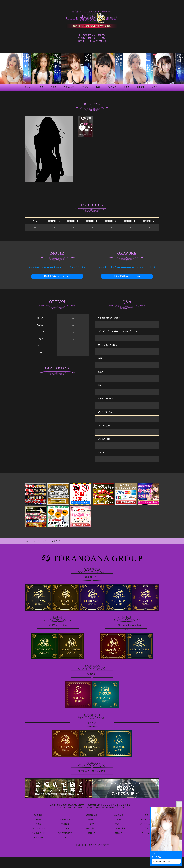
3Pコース (65, 828)
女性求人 (92, 832)
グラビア (92, 819)
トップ (65, 815)
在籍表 (38, 819)
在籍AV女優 (65, 819)
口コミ (65, 837)
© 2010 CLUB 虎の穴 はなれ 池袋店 (92, 845)
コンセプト (119, 815)
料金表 (38, 824)
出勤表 (146, 815)
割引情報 (65, 824)
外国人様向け (92, 828)
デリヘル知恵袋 (119, 828)
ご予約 (92, 824)
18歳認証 (38, 815)
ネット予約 (38, 837)
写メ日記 (146, 832)
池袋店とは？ (92, 815)
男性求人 (119, 832)
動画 (119, 819)
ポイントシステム (38, 828)
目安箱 (146, 828)
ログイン (119, 824)
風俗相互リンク (38, 832)
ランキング (146, 819)
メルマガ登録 (146, 824)
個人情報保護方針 (65, 832)
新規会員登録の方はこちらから (57, 276)
